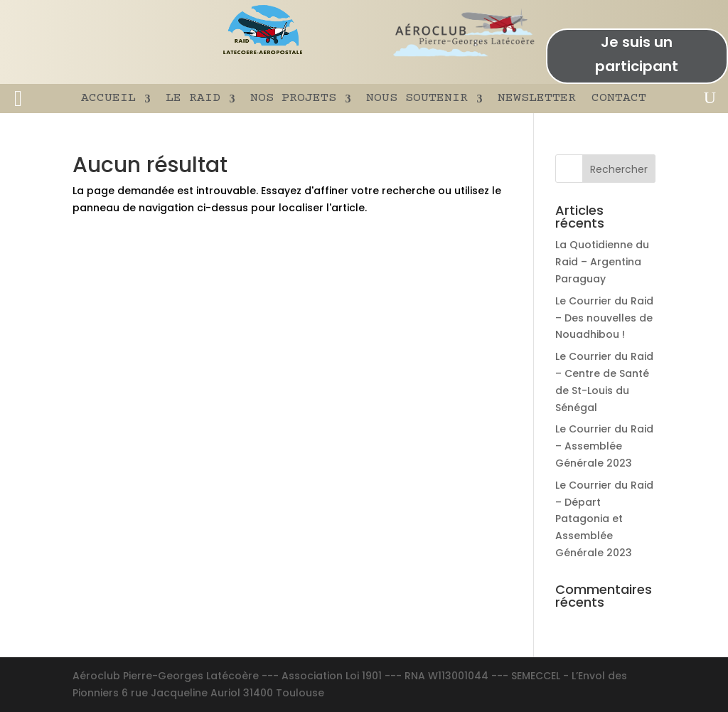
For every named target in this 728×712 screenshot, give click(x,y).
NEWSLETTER (537, 98)
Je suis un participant (637, 54)
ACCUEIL (108, 98)
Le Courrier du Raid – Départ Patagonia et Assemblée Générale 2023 (604, 519)
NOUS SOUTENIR (417, 98)
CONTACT (619, 98)
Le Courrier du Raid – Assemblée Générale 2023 (604, 446)
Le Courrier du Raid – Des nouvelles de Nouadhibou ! (604, 318)
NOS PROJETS (293, 98)
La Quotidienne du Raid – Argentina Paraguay (602, 262)
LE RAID (193, 98)
